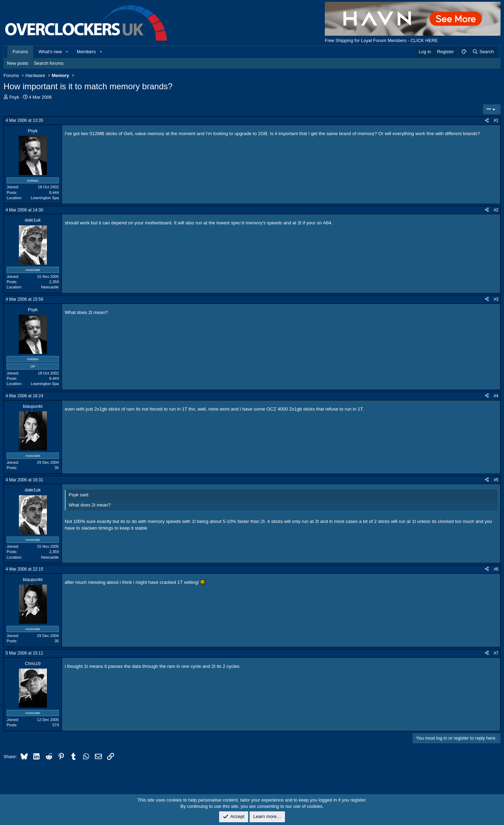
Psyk (14, 97)
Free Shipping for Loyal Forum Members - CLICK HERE (381, 40)
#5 (496, 480)
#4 (496, 396)
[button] (67, 52)
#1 (496, 120)
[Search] (483, 52)
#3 (496, 299)
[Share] (487, 121)
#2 (496, 210)
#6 (496, 569)
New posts (18, 63)
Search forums (49, 63)
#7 (496, 653)
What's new (50, 52)
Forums (20, 52)
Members (86, 52)
